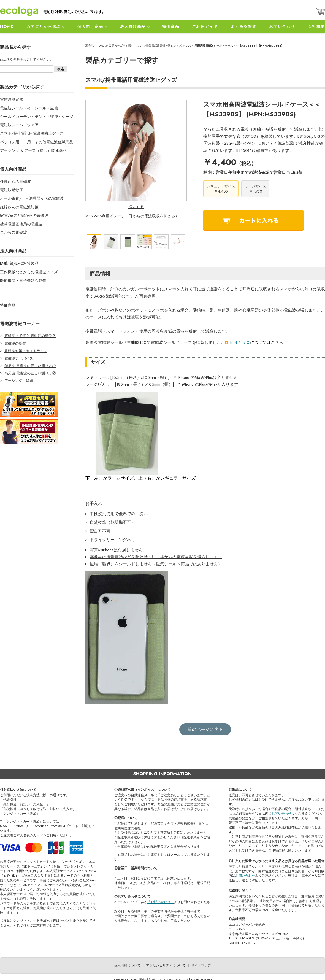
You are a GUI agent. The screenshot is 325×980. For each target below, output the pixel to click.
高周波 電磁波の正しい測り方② (30, 373)
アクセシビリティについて (166, 965)
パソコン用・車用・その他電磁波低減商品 (37, 142)
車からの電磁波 (13, 232)
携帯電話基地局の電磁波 (21, 224)
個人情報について (127, 965)
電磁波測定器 (12, 99)
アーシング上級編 (19, 381)
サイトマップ (201, 965)
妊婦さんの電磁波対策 (19, 207)
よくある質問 (243, 26)
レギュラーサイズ (221, 189)
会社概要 (316, 26)
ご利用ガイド (205, 26)
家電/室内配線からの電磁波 (24, 215)
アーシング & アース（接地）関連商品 (33, 150)
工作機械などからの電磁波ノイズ (29, 272)
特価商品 (171, 26)
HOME (7, 26)
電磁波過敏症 (12, 190)
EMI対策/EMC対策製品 (19, 263)
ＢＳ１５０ (240, 342)
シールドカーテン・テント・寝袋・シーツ (37, 117)
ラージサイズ (255, 189)
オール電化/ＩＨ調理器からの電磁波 (32, 198)
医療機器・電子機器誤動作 (23, 280)
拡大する (136, 207)
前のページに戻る (205, 729)
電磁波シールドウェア (19, 125)
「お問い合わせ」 (161, 902)
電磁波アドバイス (19, 358)
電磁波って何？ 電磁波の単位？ (30, 336)
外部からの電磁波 (15, 182)
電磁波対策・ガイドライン (26, 351)
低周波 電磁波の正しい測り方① (30, 366)
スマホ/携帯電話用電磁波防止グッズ (32, 133)
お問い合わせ (282, 26)
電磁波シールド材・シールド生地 (29, 108)
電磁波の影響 (15, 343)
